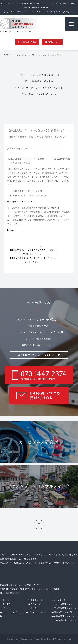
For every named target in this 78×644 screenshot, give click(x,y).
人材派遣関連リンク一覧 (65, 620)
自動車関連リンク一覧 (64, 616)
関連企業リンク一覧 (63, 612)
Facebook (12, 230)
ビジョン (7, 608)
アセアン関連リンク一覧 (65, 608)
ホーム (6, 600)
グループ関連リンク (63, 604)
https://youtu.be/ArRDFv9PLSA (21, 202)
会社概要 (7, 604)
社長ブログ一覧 (35, 600)
